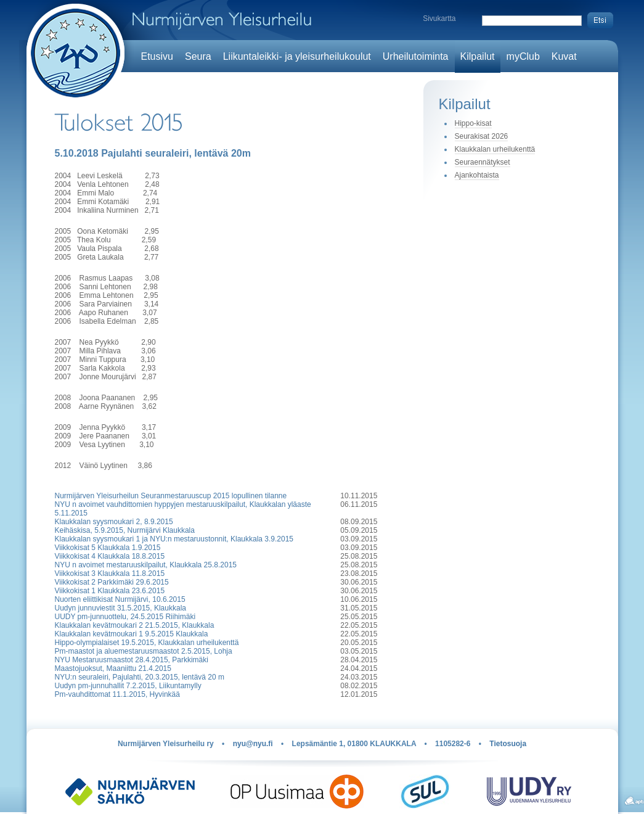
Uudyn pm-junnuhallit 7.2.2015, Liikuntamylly (128, 686)
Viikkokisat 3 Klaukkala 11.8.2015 (110, 573)
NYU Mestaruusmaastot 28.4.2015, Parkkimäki (132, 660)
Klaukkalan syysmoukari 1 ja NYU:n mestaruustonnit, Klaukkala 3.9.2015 (174, 539)
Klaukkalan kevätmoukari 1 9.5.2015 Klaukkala (132, 634)
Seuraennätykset (483, 162)
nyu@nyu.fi (253, 744)
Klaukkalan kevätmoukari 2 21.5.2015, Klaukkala (135, 625)
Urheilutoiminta (416, 56)
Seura (198, 56)
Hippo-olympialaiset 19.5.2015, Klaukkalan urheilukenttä (147, 643)
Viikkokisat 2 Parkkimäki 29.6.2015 (112, 582)
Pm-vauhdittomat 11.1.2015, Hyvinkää (117, 694)
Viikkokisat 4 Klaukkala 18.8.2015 (110, 556)
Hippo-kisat (473, 123)
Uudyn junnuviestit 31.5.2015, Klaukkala (120, 608)
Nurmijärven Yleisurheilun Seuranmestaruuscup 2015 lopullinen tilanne (171, 496)
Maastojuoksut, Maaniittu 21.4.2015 (113, 668)
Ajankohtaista (477, 175)
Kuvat (564, 56)
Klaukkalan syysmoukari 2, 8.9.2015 (114, 522)
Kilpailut (478, 56)
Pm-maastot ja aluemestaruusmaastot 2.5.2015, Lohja (144, 651)
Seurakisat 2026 (482, 136)
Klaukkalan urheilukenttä (495, 149)
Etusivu (157, 56)
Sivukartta (439, 18)
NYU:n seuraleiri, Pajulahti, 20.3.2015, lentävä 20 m (140, 677)
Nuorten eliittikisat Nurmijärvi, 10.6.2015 (120, 599)
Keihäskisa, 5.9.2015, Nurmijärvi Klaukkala (125, 530)
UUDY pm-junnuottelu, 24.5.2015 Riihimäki (125, 617)
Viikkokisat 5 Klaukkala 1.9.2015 (108, 548)
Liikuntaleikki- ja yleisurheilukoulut (297, 56)
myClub (523, 56)
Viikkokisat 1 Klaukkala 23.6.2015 (110, 591)
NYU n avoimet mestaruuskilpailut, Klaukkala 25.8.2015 (146, 565)
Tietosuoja (508, 744)
